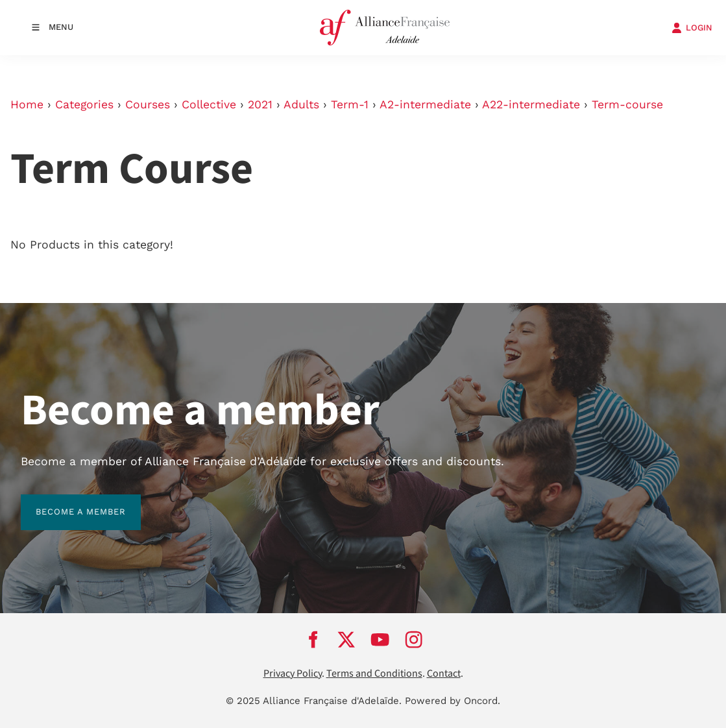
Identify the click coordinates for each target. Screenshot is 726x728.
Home (27, 104)
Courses (148, 104)
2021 (260, 104)
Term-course (627, 104)
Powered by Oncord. (453, 701)
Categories (84, 104)
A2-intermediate (425, 104)
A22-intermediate (531, 104)
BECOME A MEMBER (66, 502)
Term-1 (350, 104)
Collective (209, 104)
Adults (301, 104)
